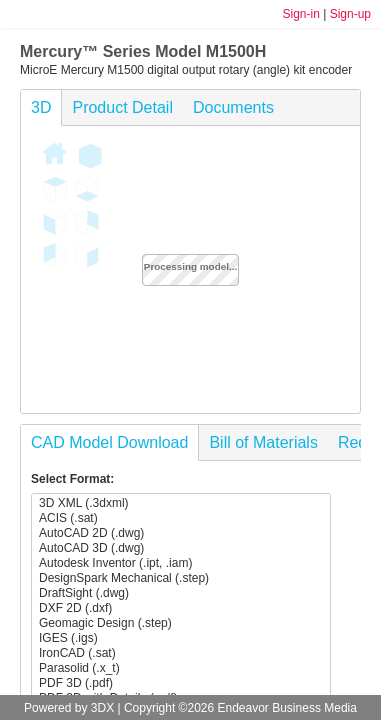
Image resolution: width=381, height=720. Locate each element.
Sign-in (300, 14)
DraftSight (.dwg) (181, 593)
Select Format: (72, 479)
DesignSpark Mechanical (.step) (181, 578)
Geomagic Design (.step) (181, 623)
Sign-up (350, 14)
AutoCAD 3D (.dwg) (181, 548)
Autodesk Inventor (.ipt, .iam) (181, 563)
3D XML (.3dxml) (181, 503)
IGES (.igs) (181, 638)
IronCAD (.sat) (181, 653)
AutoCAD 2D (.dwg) (181, 533)
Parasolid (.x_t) (181, 668)
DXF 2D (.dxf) (181, 608)
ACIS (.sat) (181, 518)
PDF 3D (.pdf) (181, 683)
